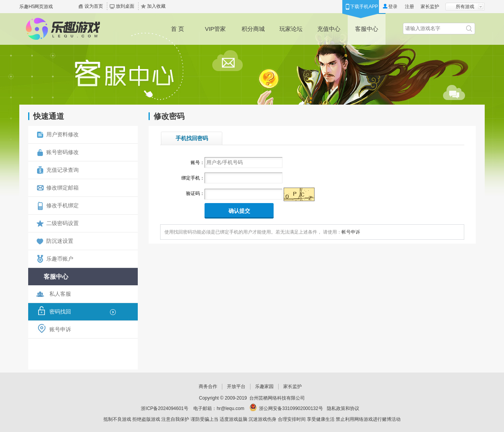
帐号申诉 (351, 232)
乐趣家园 (264, 386)
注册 (409, 7)
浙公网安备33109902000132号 (291, 408)
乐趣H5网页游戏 (36, 7)
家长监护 (430, 7)
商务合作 (208, 386)
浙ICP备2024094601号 (165, 408)
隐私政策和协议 (343, 408)
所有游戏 (465, 7)
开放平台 (236, 386)
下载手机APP (364, 7)
